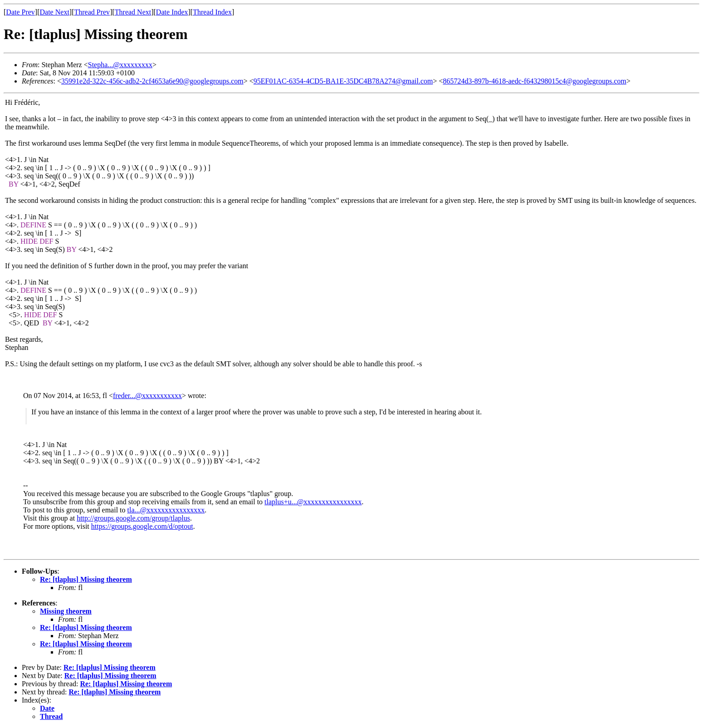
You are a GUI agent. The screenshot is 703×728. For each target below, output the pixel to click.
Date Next (55, 12)
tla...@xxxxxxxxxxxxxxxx (166, 510)
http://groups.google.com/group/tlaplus (133, 518)
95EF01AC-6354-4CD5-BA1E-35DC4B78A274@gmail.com (343, 81)
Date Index (172, 12)
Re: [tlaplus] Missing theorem (86, 579)
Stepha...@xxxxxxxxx (120, 65)
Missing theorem (66, 611)
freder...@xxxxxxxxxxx (147, 396)
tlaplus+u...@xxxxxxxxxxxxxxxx (313, 502)
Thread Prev (92, 12)
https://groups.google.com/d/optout (142, 526)
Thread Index (212, 12)
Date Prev (20, 12)
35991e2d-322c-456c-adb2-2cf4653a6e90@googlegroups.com (152, 81)
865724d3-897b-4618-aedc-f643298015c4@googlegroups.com (535, 81)
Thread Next (133, 12)
